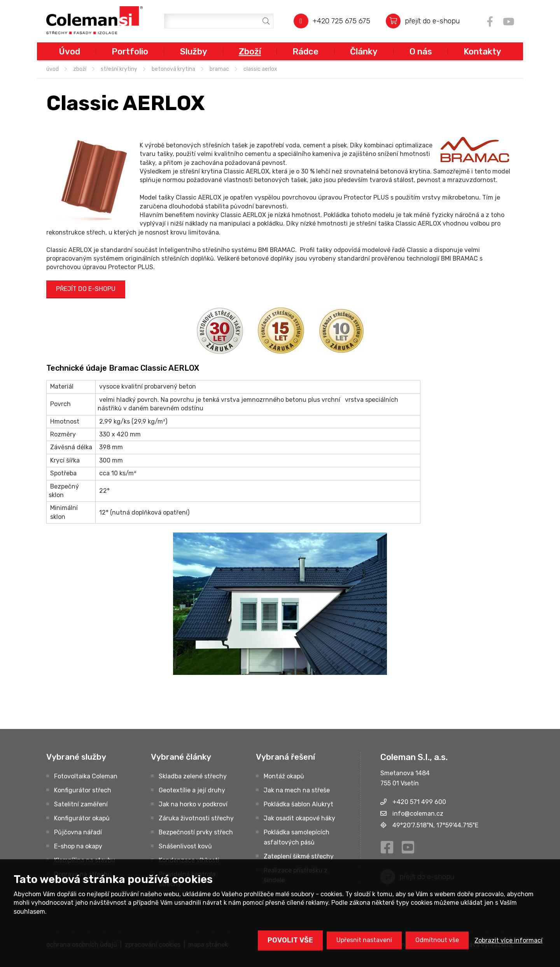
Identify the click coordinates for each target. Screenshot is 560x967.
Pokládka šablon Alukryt (298, 804)
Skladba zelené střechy (193, 776)
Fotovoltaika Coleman (86, 776)
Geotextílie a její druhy (192, 790)
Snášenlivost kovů (185, 846)
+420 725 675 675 (341, 21)
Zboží (250, 51)
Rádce (305, 51)
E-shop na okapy (78, 846)
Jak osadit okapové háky (299, 818)
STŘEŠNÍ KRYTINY (119, 69)
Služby (194, 51)
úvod (52, 69)
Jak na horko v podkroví (193, 804)
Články (364, 51)
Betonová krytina (173, 69)
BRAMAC (219, 69)
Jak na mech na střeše (297, 790)
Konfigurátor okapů (82, 818)
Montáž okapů (284, 776)
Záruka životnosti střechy (196, 818)
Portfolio (130, 51)
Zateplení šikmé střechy (299, 856)
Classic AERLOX (260, 69)
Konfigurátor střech (83, 790)
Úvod (69, 51)
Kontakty (482, 51)
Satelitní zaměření (81, 804)
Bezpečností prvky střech (196, 832)
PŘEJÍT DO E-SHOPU (86, 289)
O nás (421, 51)
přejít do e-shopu (432, 21)
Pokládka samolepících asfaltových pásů (297, 837)
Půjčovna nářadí (78, 832)
